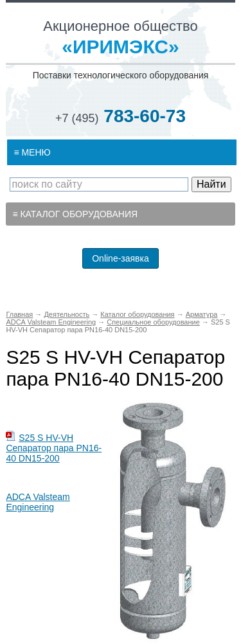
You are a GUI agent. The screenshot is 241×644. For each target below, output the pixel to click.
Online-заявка (121, 258)
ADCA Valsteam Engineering (38, 502)
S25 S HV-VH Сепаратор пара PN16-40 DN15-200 (54, 448)
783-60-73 (121, 116)
